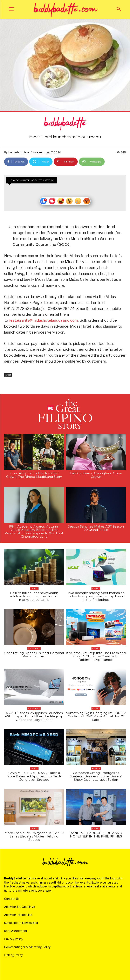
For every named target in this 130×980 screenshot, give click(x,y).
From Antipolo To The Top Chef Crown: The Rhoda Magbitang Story (34, 475)
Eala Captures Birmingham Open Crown (96, 475)
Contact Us (12, 899)
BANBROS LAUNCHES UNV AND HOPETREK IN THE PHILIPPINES (96, 835)
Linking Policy (13, 955)
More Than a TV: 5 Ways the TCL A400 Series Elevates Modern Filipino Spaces (34, 836)
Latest (8, 375)
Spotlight (34, 649)
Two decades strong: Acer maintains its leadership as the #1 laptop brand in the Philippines (96, 596)
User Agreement (16, 931)
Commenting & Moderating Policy (27, 947)
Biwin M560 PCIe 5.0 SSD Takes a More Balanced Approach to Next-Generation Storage (34, 776)
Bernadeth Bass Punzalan (25, 152)
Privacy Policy (13, 939)
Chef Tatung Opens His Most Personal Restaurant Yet (34, 655)
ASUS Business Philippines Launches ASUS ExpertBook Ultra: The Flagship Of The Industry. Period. (34, 716)
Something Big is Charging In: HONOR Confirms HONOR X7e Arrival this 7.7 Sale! (96, 716)
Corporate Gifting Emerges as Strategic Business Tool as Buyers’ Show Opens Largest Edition (96, 776)
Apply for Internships (18, 915)
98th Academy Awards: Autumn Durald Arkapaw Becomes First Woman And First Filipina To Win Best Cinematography (34, 532)
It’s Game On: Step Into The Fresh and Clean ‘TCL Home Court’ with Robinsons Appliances (96, 656)
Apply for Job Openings (20, 907)
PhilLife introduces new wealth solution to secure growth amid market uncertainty (34, 596)
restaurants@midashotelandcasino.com (43, 320)
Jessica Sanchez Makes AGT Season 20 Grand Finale (96, 528)
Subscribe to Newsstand (21, 923)
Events (96, 768)
